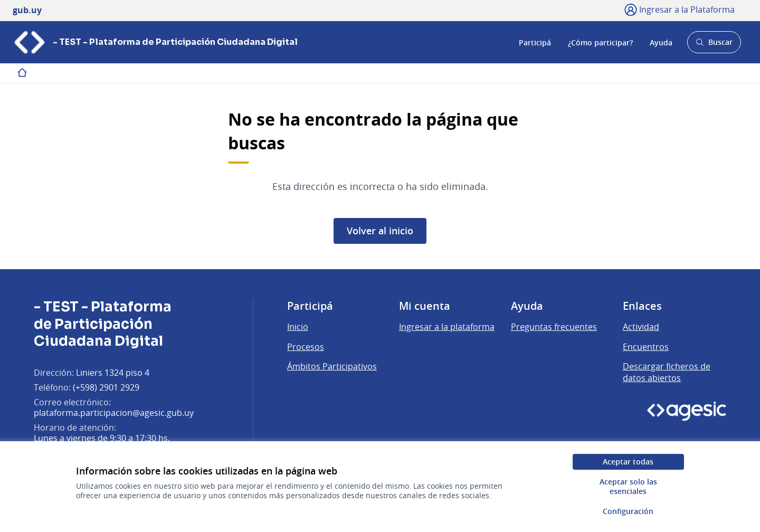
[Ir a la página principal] (155, 42)
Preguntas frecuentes (554, 327)
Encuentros (646, 347)
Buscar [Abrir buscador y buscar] (714, 45)
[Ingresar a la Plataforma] (680, 9)
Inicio (298, 327)
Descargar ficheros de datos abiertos (667, 372)
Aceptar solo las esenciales (628, 486)
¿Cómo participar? (600, 42)
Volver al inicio (380, 231)
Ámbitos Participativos (332, 366)
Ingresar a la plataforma (447, 327)
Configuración (628, 511)
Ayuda (661, 42)
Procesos (306, 347)
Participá (535, 42)
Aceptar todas (628, 462)
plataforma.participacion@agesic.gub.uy (114, 413)
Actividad (641, 327)
